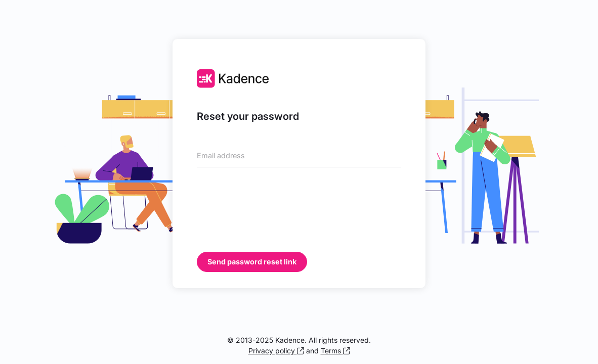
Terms (335, 351)
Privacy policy (276, 351)
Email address (221, 156)
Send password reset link (252, 262)
